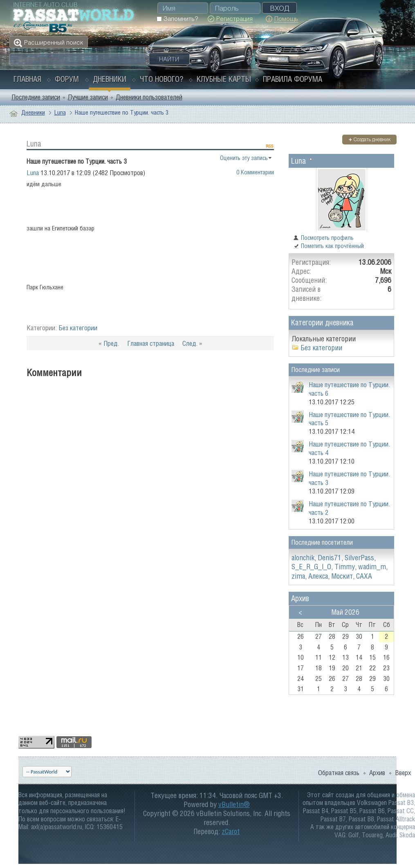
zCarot (231, 831)
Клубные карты (224, 79)
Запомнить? (177, 19)
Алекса (318, 576)
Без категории (78, 328)
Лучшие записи (88, 97)
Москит (342, 576)
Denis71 (330, 558)
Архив (377, 773)
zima (298, 576)
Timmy (345, 567)
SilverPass (359, 558)
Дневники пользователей (149, 97)
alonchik (303, 558)
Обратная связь (339, 773)
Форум (67, 79)
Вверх (403, 773)
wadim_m (372, 567)
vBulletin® (234, 804)
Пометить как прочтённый (328, 246)
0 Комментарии (255, 172)
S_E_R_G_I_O (311, 567)
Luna (60, 112)
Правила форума (293, 79)
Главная (27, 79)
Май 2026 (345, 612)
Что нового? (162, 79)
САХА (364, 576)
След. (190, 343)
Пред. (111, 343)
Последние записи (36, 97)
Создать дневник (369, 139)
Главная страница (151, 343)
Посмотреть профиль (323, 238)
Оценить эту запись (244, 158)
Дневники (110, 79)
